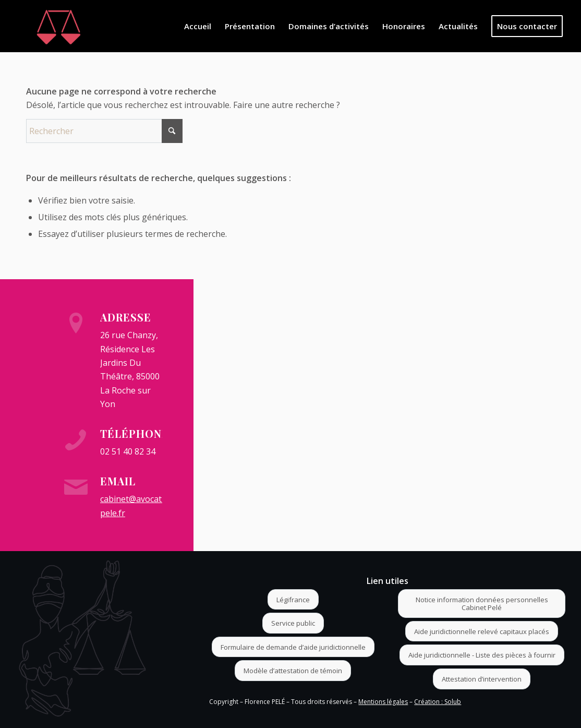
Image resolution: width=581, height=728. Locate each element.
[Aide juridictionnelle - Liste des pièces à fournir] (482, 655)
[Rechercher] (104, 131)
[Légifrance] (293, 600)
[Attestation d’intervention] (482, 679)
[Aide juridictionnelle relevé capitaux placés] (482, 631)
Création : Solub (438, 702)
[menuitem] (198, 26)
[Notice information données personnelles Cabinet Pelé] (482, 604)
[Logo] (59, 26)
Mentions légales (383, 702)
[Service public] (293, 623)
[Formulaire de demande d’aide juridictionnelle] (293, 647)
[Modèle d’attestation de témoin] (293, 671)
